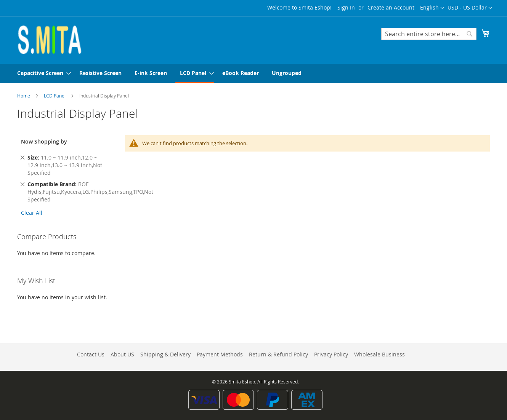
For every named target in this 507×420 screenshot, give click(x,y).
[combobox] (429, 34)
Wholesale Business (379, 354)
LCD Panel (55, 96)
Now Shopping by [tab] (44, 141)
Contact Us (91, 354)
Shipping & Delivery (165, 354)
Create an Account (391, 7)
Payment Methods (220, 354)
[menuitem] (42, 73)
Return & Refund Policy (278, 354)
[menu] (253, 73)
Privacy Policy (331, 354)
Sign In (346, 7)
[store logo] (50, 40)
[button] (470, 8)
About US (122, 354)
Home (24, 96)
